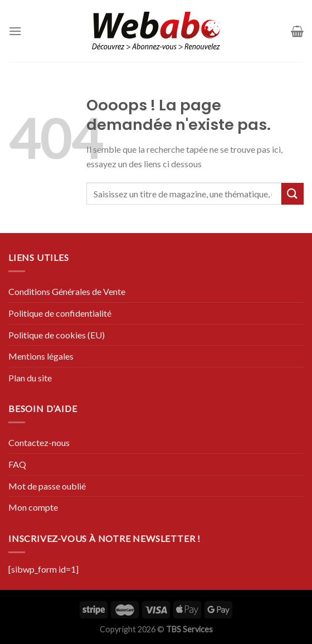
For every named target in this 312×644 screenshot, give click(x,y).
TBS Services (189, 629)
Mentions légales (41, 356)
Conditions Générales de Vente (67, 291)
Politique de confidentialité (60, 313)
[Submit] (292, 194)
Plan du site (30, 378)
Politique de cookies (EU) (57, 335)
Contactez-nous (39, 442)
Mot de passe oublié (47, 486)
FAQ (17, 464)
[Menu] (15, 31)
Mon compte (33, 507)
